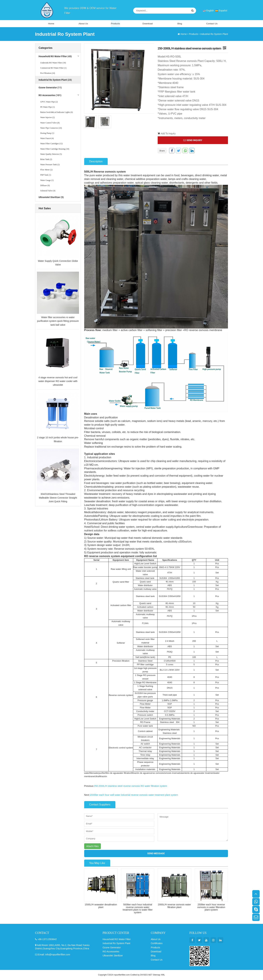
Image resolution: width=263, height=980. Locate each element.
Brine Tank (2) (46, 160)
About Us (83, 24)
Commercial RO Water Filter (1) (53, 68)
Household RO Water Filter (117, 939)
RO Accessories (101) (50, 96)
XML (163, 975)
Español (221, 11)
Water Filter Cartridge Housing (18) (55, 149)
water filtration (125, 773)
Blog (180, 24)
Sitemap (156, 975)
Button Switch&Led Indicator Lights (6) (57, 113)
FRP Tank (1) (46, 175)
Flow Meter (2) (46, 170)
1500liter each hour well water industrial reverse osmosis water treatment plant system (134, 795)
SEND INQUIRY (193, 141)
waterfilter (89, 773)
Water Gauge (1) (47, 181)
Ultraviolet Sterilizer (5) (51, 198)
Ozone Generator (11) (50, 88)
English (208, 11)
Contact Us (212, 24)
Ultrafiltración (101, 777)
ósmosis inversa (172, 773)
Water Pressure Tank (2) (50, 165)
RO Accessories (111, 952)
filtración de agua (140, 773)
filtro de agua (112, 773)
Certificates (157, 944)
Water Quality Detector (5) (51, 154)
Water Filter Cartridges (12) (51, 144)
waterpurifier (100, 773)
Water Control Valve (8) (50, 123)
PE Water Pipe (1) (47, 107)
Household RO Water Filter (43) (55, 57)
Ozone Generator (112, 948)
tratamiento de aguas (190, 773)
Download (148, 24)
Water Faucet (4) (47, 139)
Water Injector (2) (47, 118)
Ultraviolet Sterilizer (113, 956)
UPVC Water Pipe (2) (49, 102)
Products (115, 24)
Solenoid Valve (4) (48, 191)
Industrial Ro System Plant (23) (55, 80)
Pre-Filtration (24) (48, 74)
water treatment (208, 773)
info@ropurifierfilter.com (58, 955)
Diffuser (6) (45, 186)
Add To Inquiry (167, 134)
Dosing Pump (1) (47, 134)
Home (51, 24)
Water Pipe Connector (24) (51, 128)
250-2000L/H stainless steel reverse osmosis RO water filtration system (131, 786)
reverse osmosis (156, 773)
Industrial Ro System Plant (214, 34)
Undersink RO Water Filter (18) (53, 63)
